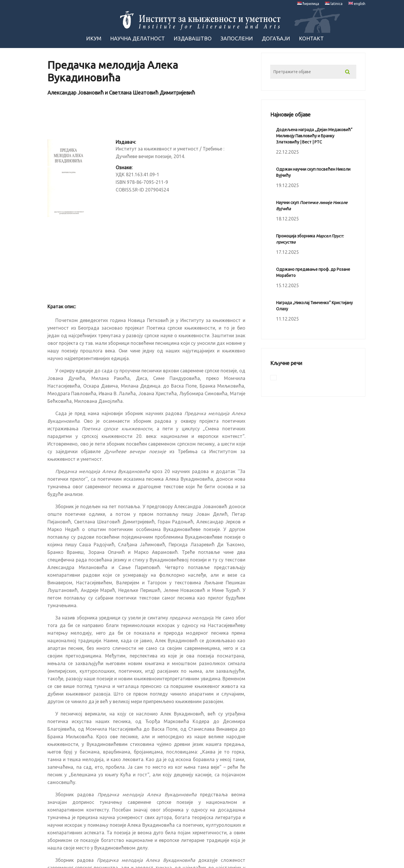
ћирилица (308, 4)
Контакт (311, 38)
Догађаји (276, 38)
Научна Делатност (137, 38)
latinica (334, 4)
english (357, 4)
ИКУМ (94, 38)
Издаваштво (193, 38)
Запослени (237, 38)
